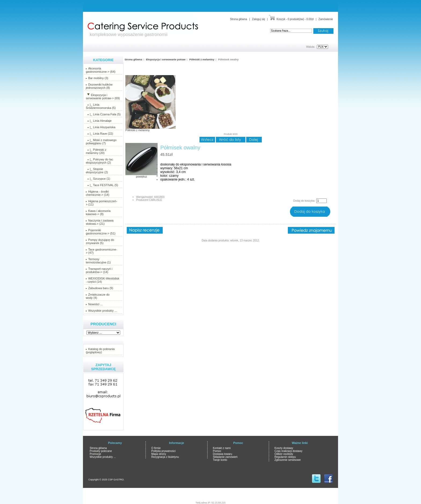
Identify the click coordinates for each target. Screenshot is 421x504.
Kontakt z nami (222, 448)
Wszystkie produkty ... (101, 311)
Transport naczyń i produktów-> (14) (99, 270)
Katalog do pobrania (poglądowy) (100, 351)
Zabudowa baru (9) (99, 288)
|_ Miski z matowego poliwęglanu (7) (101, 142)
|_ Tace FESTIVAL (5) (102, 185)
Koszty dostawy (284, 448)
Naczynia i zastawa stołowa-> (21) (99, 222)
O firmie (156, 448)
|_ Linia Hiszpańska (100, 127)
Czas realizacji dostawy (288, 451)
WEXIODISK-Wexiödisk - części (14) (102, 280)
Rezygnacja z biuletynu (165, 457)
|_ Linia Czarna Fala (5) (103, 114)
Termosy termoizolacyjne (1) (98, 261)
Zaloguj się (259, 19)
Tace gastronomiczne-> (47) (101, 251)
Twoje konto (220, 460)
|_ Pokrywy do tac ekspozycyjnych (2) (99, 161)
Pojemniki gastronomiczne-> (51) (100, 232)
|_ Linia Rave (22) (99, 134)
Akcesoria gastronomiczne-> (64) (100, 70)
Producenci (103, 324)
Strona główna (238, 19)
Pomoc (217, 451)
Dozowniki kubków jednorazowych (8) (99, 86)
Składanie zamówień (225, 457)
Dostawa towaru (223, 454)
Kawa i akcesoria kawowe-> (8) (98, 212)
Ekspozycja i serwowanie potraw (166, 59)
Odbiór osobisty (284, 454)
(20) (96, 151)
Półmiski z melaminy (202, 59)
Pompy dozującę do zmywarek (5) (100, 241)
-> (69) (103, 97)
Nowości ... (94, 304)
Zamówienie (326, 19)
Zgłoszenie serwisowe (288, 460)
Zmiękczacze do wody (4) (97, 296)
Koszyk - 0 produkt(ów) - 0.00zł (295, 19)
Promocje (95, 454)
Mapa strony (159, 454)
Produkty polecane (101, 451)
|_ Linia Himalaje (99, 121)
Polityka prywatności (163, 451)
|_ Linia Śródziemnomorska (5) (101, 106)
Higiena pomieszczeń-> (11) (101, 203)
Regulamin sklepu (285, 457)
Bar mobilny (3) (97, 78)
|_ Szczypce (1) (98, 179)
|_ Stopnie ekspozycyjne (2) (97, 171)
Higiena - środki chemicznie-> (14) (97, 193)
